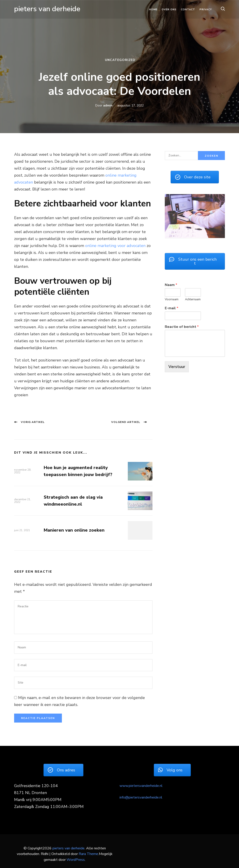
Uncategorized (120, 60)
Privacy (206, 10)
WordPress (76, 860)
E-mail (172, 308)
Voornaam (172, 300)
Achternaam (193, 300)
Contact (188, 10)
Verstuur (177, 367)
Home (153, 10)
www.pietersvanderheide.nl (141, 786)
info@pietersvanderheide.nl (141, 797)
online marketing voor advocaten (115, 246)
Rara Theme (88, 854)
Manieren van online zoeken (74, 530)
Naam (171, 285)
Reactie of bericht (182, 327)
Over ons (169, 10)
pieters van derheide (47, 9)
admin (108, 105)
